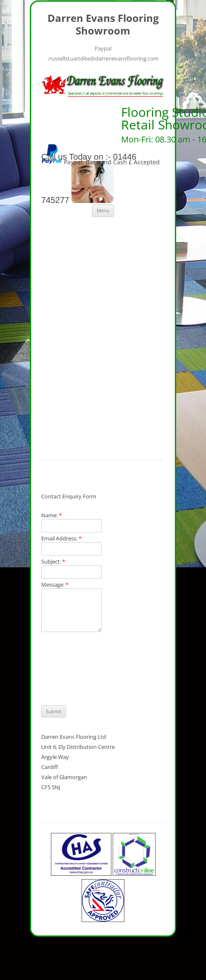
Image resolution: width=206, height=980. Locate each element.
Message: (55, 585)
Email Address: (61, 538)
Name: (51, 515)
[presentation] (76, 669)
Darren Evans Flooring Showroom (103, 25)
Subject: (53, 561)
